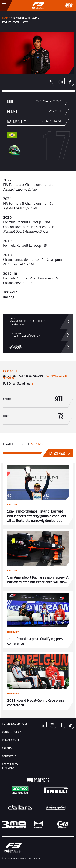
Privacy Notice (12, 740)
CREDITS (7, 748)
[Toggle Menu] (1, 3)
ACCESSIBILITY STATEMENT (10, 766)
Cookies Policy (11, 732)
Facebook (70, 82)
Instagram (61, 82)
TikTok (70, 725)
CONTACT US (9, 756)
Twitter (51, 82)
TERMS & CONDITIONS (15, 724)
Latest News (60, 453)
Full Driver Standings (19, 383)
